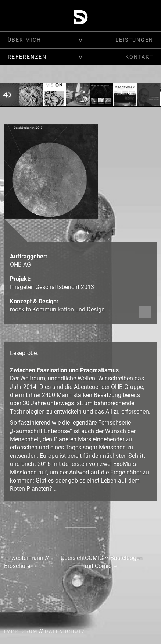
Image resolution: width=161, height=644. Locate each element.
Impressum (21, 631)
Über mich (24, 40)
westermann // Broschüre (27, 562)
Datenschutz (65, 631)
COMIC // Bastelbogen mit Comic (114, 562)
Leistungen (134, 40)
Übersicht (73, 558)
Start (144, 17)
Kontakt (139, 57)
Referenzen (27, 57)
